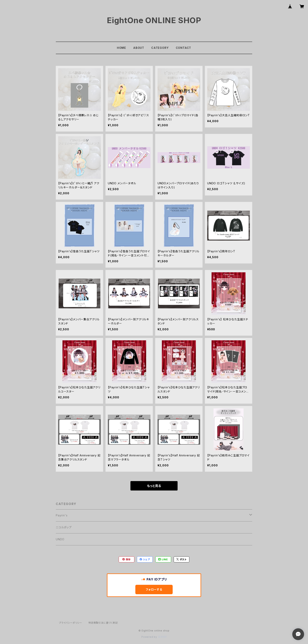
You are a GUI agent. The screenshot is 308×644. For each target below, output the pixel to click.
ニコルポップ (64, 527)
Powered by (154, 637)
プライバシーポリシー (71, 623)
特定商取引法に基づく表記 (103, 623)
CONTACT (184, 48)
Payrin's (62, 515)
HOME (121, 48)
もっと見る (154, 486)
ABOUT (139, 48)
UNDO (60, 539)
